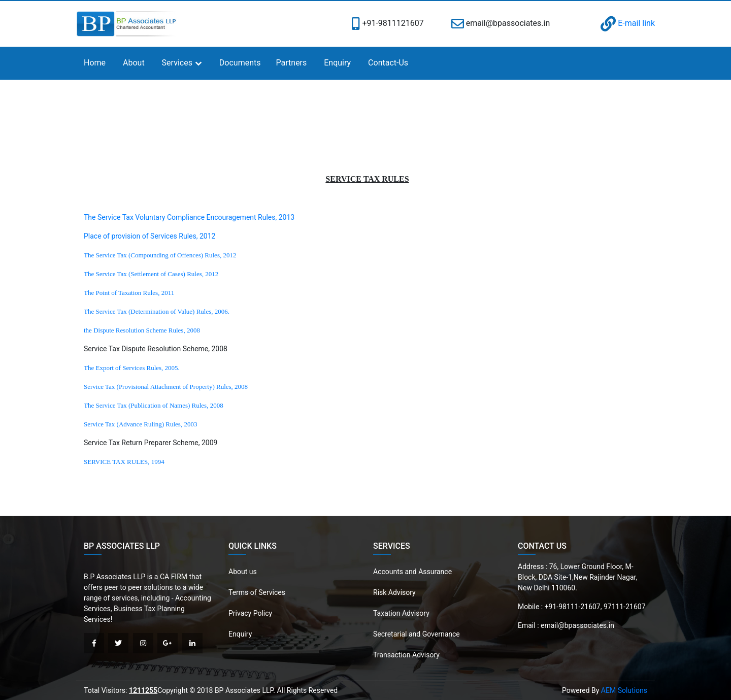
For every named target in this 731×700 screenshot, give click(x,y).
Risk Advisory (394, 592)
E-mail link (628, 23)
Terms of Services (257, 592)
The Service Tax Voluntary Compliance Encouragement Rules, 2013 (189, 217)
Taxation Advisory (401, 613)
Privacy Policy (250, 613)
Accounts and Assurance (412, 572)
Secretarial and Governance (417, 634)
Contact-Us (388, 63)
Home (95, 63)
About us (243, 572)
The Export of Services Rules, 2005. (132, 368)
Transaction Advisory (406, 655)
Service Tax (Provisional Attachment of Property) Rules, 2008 (166, 387)
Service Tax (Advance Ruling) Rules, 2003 (140, 424)
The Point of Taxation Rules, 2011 (129, 293)
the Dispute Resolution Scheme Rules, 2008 (142, 330)
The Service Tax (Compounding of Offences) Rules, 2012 (160, 255)
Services (177, 63)
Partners (292, 63)
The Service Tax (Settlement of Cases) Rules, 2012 (151, 274)
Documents (240, 63)
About (134, 63)
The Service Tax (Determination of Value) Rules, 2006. (157, 311)
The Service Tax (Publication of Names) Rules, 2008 (154, 405)
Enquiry (337, 63)
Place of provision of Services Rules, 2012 (149, 236)
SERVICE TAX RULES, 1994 (124, 462)
